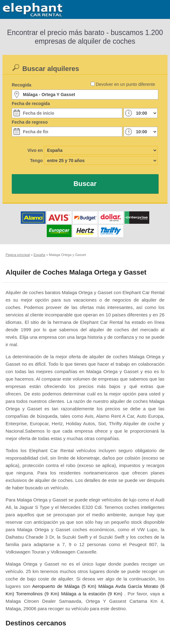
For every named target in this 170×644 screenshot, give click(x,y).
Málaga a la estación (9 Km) (92, 594)
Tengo (36, 161)
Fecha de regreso (30, 122)
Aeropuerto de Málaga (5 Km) (64, 586)
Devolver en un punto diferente (126, 84)
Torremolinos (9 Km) (38, 594)
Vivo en (35, 150)
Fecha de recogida (31, 104)
